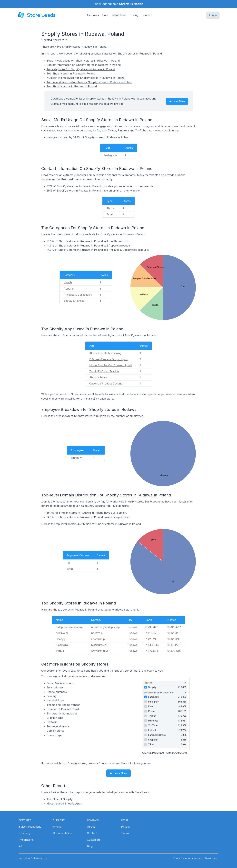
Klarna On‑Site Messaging (105, 353)
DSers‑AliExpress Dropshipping (109, 359)
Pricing (134, 15)
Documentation (62, 833)
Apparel (69, 289)
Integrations (119, 15)
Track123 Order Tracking (105, 371)
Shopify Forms (99, 377)
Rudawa (133, 627)
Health (68, 282)
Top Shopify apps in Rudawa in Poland (71, 73)
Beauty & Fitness (74, 301)
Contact (146, 15)
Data (105, 15)
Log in (213, 15)
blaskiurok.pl (99, 645)
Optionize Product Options (106, 384)
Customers (94, 840)
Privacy (126, 827)
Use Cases (92, 15)
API (21, 846)
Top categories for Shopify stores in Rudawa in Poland (81, 69)
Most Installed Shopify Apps (64, 804)
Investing (24, 833)
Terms (125, 833)
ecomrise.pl (98, 639)
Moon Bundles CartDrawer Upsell (110, 365)
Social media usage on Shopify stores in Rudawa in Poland (83, 61)
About (91, 827)
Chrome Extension (131, 4)
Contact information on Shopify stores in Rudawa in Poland (84, 65)
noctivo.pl (97, 633)
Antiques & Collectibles (78, 295)
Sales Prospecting (30, 827)
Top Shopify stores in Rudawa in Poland (72, 86)
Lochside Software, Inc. (34, 858)
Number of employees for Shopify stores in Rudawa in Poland (85, 78)
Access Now (177, 101)
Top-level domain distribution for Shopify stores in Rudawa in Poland (89, 82)
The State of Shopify (60, 799)
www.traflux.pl (100, 651)
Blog (90, 846)
